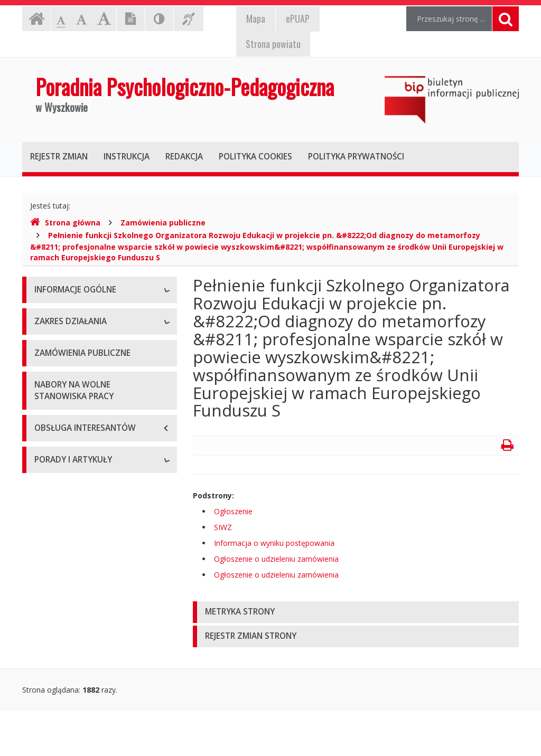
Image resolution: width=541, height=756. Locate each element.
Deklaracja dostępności (74, 410)
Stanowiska (54, 339)
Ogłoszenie (233, 511)
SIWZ (223, 527)
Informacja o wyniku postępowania (274, 543)
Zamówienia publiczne (163, 223)
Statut (45, 362)
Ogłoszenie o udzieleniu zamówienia (276, 559)
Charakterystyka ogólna (75, 500)
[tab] (356, 612)
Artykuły (48, 686)
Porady (46, 662)
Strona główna (65, 223)
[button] (356, 612)
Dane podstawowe (67, 315)
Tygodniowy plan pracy (74, 386)
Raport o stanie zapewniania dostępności (83, 439)
